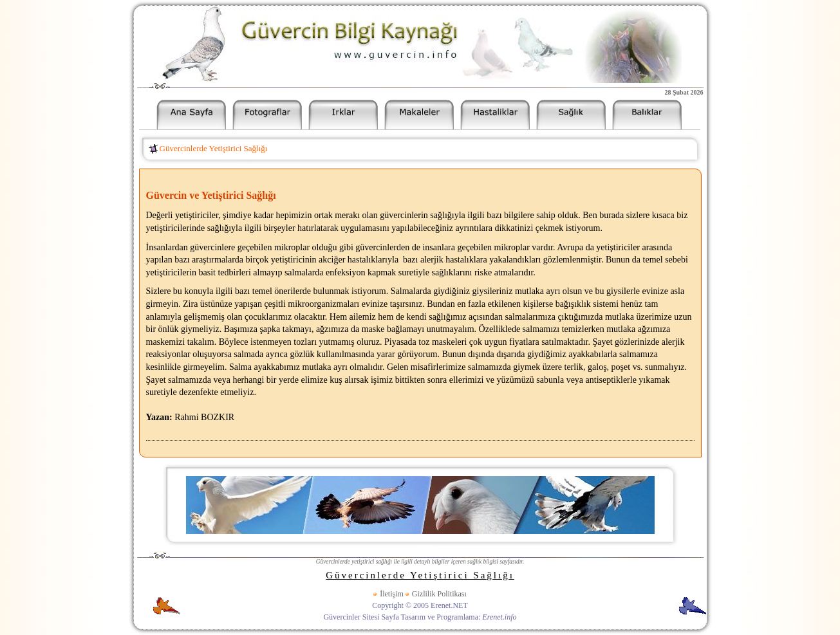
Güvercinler (191, 115)
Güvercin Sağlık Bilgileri (571, 115)
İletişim (392, 594)
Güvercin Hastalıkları (495, 115)
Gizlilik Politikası (439, 594)
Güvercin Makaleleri (419, 115)
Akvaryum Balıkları (647, 115)
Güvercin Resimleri (267, 115)
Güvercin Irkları (343, 115)
